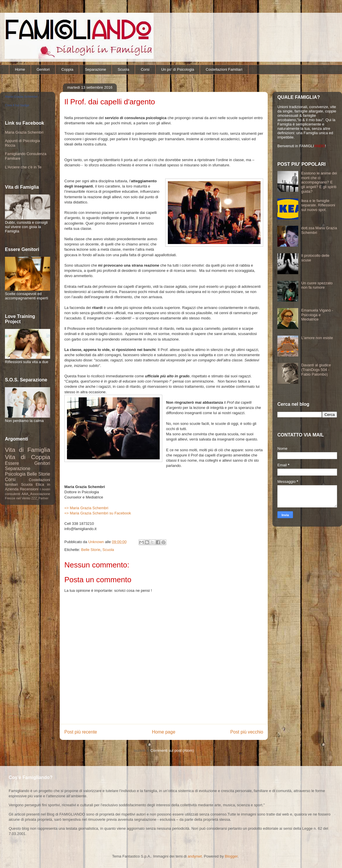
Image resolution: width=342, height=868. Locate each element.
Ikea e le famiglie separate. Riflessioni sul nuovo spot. (318, 205)
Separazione (95, 69)
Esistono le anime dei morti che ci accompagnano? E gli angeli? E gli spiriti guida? (319, 182)
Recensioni (29, 489)
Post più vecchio (247, 732)
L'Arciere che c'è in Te (23, 167)
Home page (164, 732)
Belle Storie (91, 550)
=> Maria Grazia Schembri (86, 508)
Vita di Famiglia (28, 450)
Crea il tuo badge (17, 105)
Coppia (67, 69)
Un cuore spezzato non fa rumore (317, 285)
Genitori (43, 69)
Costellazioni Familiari (224, 69)
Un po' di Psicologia (178, 69)
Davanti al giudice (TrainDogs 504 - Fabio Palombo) (316, 370)
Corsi (145, 69)
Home (20, 69)
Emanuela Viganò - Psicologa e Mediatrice (317, 315)
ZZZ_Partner (40, 498)
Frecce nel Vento (18, 498)
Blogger (231, 856)
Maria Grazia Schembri (21, 97)
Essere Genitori (28, 463)
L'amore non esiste (317, 338)
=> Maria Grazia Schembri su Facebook (98, 513)
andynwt (195, 856)
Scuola (123, 69)
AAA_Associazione (36, 494)
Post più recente (81, 732)
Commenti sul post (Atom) (172, 750)
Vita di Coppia (28, 457)
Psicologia (15, 474)
